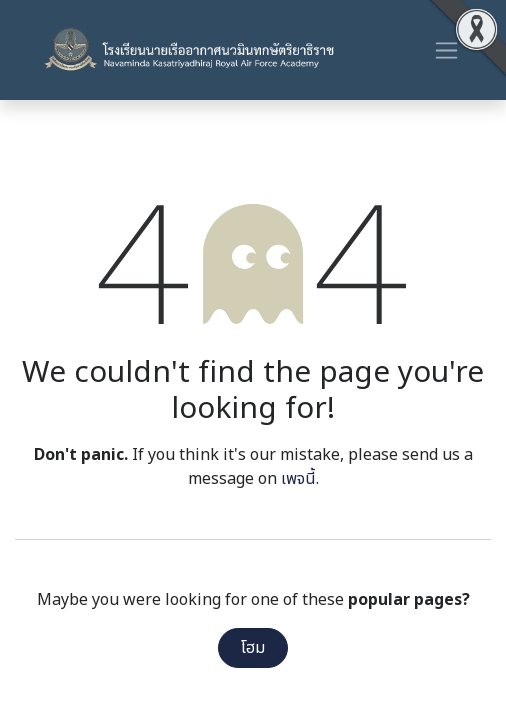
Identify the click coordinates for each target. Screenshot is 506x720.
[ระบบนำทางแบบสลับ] (446, 50)
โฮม (253, 648)
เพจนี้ (298, 479)
